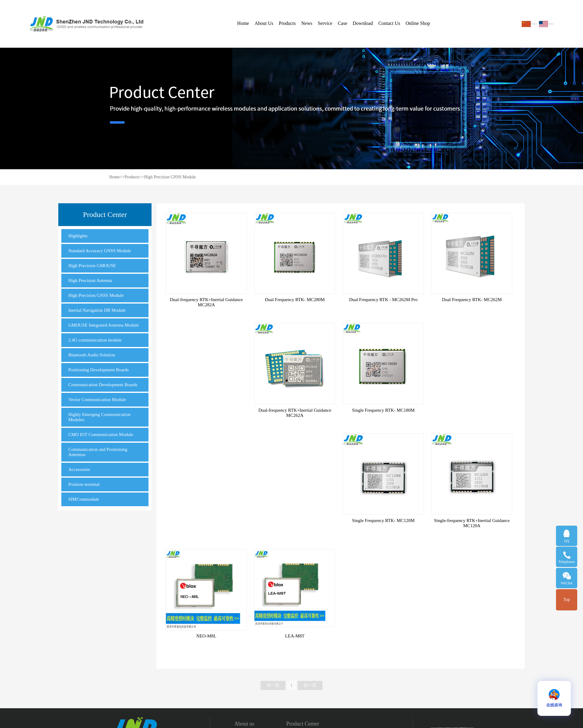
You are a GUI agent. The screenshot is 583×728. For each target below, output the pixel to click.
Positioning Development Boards (99, 370)
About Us (264, 23)
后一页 (310, 685)
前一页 (273, 685)
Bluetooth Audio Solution (92, 355)
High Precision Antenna (90, 280)
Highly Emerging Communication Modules (99, 417)
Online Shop (418, 23)
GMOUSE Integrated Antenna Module (104, 325)
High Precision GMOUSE (92, 266)
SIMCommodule (84, 499)
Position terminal (84, 484)
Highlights (78, 236)
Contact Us (389, 23)
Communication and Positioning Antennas (98, 452)
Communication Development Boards (103, 385)
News (307, 23)
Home (243, 23)
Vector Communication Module (97, 400)
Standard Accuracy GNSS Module (100, 251)
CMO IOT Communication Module (101, 434)
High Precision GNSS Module (170, 177)
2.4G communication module (95, 340)
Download (363, 23)
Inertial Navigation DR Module (97, 310)
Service (325, 23)
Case (342, 23)
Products (287, 23)
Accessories (79, 469)
